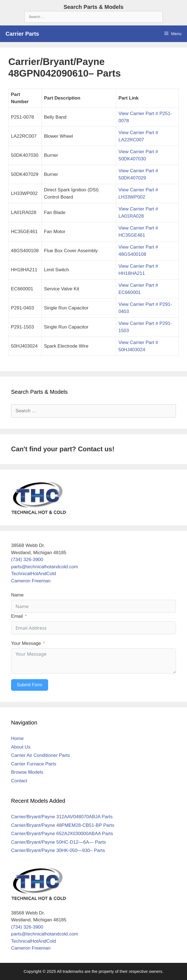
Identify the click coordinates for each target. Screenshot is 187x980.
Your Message (26, 643)
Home (17, 738)
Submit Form (30, 685)
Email (17, 616)
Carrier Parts (22, 34)
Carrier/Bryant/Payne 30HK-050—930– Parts (58, 850)
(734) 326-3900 (27, 560)
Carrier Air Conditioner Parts (41, 755)
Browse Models (27, 772)
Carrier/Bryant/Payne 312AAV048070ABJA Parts (62, 817)
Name (17, 595)
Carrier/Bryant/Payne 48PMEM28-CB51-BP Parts (63, 825)
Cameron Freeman (31, 581)
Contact (19, 781)
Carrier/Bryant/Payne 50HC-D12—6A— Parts (59, 842)
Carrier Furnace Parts (34, 764)
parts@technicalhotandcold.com (45, 567)
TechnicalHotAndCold (34, 574)
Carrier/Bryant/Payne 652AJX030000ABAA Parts (62, 834)
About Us (21, 747)
